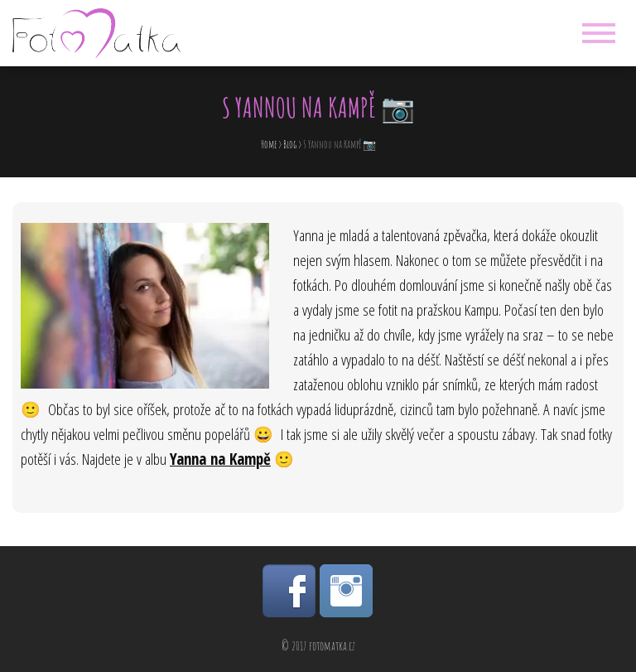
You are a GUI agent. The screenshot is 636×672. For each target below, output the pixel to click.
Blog (290, 144)
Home (269, 144)
